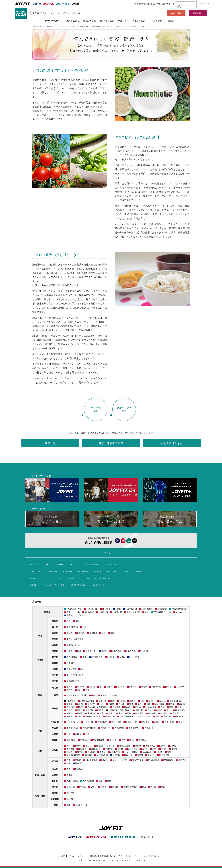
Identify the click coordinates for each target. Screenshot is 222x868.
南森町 (78, 746)
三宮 (69, 760)
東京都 (55, 708)
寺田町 (164, 749)
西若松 (104, 651)
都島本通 (70, 749)
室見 (163, 787)
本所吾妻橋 (159, 704)
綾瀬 (131, 704)
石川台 (138, 707)
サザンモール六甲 (120, 760)
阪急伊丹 (79, 763)
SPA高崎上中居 (73, 681)
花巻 (84, 627)
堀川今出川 (71, 740)
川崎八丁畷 (88, 722)
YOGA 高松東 (88, 781)
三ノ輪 (121, 704)
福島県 (55, 651)
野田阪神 (91, 752)
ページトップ (111, 553)
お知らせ (170, 21)
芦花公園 (89, 710)
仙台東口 (93, 633)
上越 (84, 657)
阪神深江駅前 (138, 760)
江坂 (169, 752)
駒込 (129, 713)
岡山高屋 (79, 769)
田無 (121, 716)
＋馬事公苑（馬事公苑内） (119, 710)
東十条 (70, 704)
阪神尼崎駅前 (154, 760)
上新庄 (163, 746)
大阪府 (55, 750)
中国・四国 (40, 775)
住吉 (144, 787)
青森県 (55, 621)
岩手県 (55, 627)
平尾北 (83, 787)
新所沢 (70, 690)
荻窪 (102, 713)
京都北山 (84, 740)
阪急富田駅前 (102, 755)
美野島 (153, 787)
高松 (101, 781)
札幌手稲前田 (147, 609)
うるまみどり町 (82, 805)
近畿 (40, 751)
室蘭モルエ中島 (73, 612)
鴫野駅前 (109, 749)
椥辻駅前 (113, 740)
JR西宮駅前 (169, 760)
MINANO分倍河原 (93, 716)
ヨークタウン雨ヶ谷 (75, 675)
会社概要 (62, 856)
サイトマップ (130, 856)
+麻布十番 (71, 701)
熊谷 (79, 690)
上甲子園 (182, 760)
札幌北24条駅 (92, 609)
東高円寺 (91, 713)
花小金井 (180, 716)
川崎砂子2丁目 (73, 722)
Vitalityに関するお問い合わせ (145, 4)
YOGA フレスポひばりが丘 (139, 716)
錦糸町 (172, 704)
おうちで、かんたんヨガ (39, 578)
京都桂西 (142, 740)
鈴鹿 (69, 734)
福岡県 (55, 787)
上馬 (180, 707)
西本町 (80, 752)
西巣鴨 (80, 704)
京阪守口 (129, 755)
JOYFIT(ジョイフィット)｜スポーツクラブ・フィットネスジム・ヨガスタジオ (116, 860)
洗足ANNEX (151, 707)
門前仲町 (70, 707)
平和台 (70, 716)
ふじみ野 (180, 687)
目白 (169, 710)
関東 (40, 695)
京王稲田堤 (102, 722)
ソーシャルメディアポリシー (150, 856)
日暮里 (111, 704)
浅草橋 (162, 701)
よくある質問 (155, 21)
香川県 (55, 781)
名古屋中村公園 (89, 728)
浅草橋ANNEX (176, 701)
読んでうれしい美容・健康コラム (99, 578)
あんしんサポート (98, 585)
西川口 (92, 687)
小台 (102, 704)
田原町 (152, 701)
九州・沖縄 (40, 796)
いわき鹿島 (117, 651)
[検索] (182, 7)
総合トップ (34, 565)
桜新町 (70, 710)
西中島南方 (150, 746)
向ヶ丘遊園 (117, 722)
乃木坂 (122, 701)
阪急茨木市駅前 (73, 755)
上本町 (145, 749)
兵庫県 (55, 761)
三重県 (55, 734)
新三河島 (91, 704)
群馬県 (55, 681)
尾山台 (101, 710)
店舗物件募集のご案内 (78, 585)
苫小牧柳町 (89, 612)
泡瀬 (69, 805)
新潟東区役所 (97, 657)
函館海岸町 (162, 609)
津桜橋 (78, 734)
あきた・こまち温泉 (75, 639)
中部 (40, 731)
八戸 (69, 621)
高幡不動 (167, 716)
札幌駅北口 (103, 612)
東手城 (70, 775)
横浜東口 (146, 722)
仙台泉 (70, 633)
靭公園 (70, 752)
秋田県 (55, 639)
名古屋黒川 (119, 728)
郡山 (79, 651)
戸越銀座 (116, 707)
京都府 (55, 740)
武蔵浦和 (121, 687)
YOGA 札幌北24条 (74, 609)
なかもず (151, 755)
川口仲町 (81, 687)
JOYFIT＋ (72, 565)
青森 (77, 621)
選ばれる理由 (89, 21)
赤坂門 (93, 787)
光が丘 (175, 713)
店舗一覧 (50, 443)
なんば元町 (147, 752)
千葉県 (55, 695)
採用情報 (33, 585)
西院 (132, 740)
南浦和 (109, 687)
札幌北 (118, 609)
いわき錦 (144, 651)
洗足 (162, 707)
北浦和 (70, 687)
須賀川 (70, 651)
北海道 (47, 612)
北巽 (154, 749)
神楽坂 (70, 713)
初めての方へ (73, 21)
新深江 (120, 749)
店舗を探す (198, 13)
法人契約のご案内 (110, 565)
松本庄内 (70, 663)
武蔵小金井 (110, 716)
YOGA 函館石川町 (179, 609)
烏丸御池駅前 (99, 740)
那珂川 (104, 787)
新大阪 (138, 746)
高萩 (83, 669)
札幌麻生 (107, 609)
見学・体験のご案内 (111, 443)
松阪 (88, 734)
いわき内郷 (131, 651)
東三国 (88, 746)
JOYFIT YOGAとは (54, 21)
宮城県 (55, 633)
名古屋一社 (149, 728)
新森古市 (83, 749)
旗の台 (128, 707)
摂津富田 (116, 755)
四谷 (150, 710)
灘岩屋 (105, 760)
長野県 (55, 663)
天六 (69, 746)
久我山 (111, 713)
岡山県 (55, 769)
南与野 (144, 687)
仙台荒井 (81, 633)
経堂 (79, 710)
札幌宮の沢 (117, 612)
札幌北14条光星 (133, 612)
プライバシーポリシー (77, 856)
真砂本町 (70, 799)
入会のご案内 (176, 13)
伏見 (123, 740)
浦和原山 (133, 687)
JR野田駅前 (115, 752)
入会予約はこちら (172, 443)
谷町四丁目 (133, 749)
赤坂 (113, 701)
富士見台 (164, 713)
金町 (148, 704)
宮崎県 (55, 793)
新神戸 (78, 760)
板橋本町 (140, 713)
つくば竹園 (71, 669)
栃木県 (55, 675)
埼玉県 (55, 688)
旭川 (147, 612)
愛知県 (55, 728)
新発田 (122, 657)
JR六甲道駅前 (91, 760)
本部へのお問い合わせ (166, 4)
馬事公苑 (139, 710)
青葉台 (181, 722)
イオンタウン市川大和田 (77, 695)
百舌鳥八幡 (164, 755)
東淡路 (173, 746)
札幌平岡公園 (131, 609)
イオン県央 (134, 657)
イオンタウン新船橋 (109, 695)
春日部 (169, 687)
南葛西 (182, 704)
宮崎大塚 (70, 793)
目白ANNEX (180, 710)
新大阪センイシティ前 (105, 746)
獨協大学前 (156, 687)
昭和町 (174, 749)
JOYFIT (47, 565)
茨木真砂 (88, 755)
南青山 (133, 701)
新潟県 (55, 657)
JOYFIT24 (59, 565)
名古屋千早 (105, 728)
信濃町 (159, 710)
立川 (157, 716)
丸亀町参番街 (72, 781)
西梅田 (103, 752)
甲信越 (40, 660)
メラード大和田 (131, 752)
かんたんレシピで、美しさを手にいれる (67, 578)
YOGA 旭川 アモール (162, 612)
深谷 (88, 690)
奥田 (69, 769)
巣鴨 (121, 713)
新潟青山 (111, 657)
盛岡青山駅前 (72, 627)
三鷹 (79, 716)
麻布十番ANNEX (87, 701)
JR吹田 (160, 752)
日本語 (203, 4)
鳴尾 (69, 763)
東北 (40, 636)
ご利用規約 (93, 856)
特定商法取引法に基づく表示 (111, 856)
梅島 (140, 704)
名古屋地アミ (134, 728)
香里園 (140, 755)
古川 (112, 633)
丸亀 (109, 781)
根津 (142, 701)
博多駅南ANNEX (130, 787)
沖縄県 (55, 805)
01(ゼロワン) (181, 612)
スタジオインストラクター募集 (53, 585)
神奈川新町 (169, 722)
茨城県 (55, 669)
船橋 (94, 695)
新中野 (80, 713)
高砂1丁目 (71, 787)
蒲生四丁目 (96, 749)
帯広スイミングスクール (77, 615)
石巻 (103, 633)
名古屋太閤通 (72, 728)
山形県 (55, 645)
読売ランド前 (132, 722)
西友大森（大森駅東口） (98, 707)
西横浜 (157, 722)
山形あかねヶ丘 (73, 645)
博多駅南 (115, 787)
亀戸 (81, 707)
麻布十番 (102, 701)
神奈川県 (55, 722)
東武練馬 (152, 713)
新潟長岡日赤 (72, 657)
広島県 (55, 775)
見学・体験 (123, 21)
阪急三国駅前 (125, 746)
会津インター (91, 651)
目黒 (171, 707)
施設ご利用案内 (107, 21)
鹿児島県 (55, 799)
